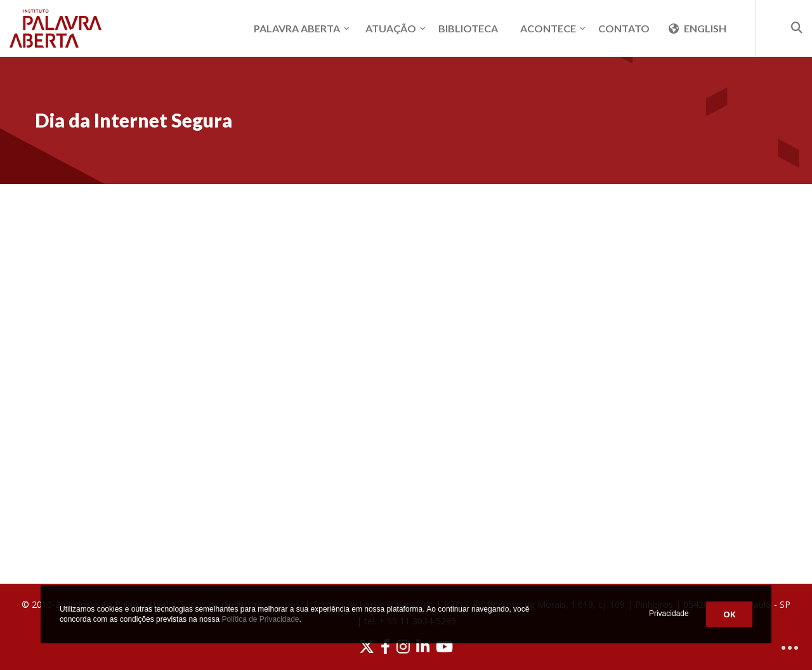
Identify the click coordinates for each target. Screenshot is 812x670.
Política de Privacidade (260, 619)
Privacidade (669, 614)
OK (729, 614)
